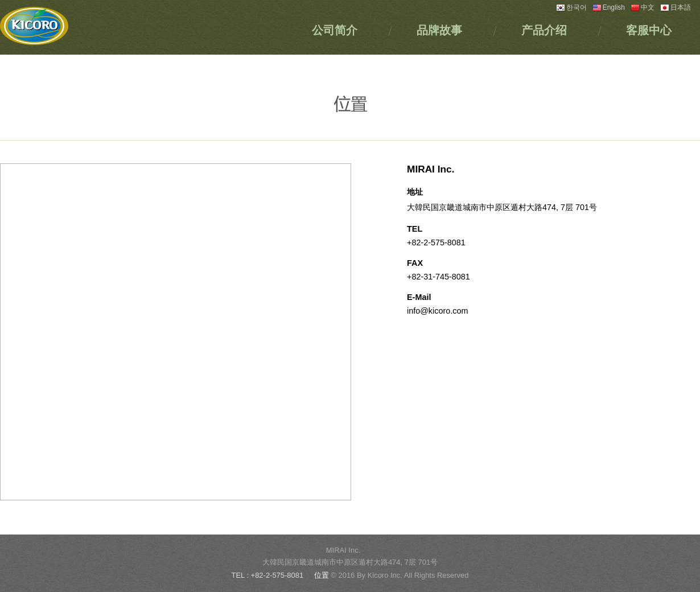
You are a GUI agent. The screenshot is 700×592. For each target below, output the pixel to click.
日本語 (676, 7)
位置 (323, 575)
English (609, 7)
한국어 (571, 7)
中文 (643, 7)
